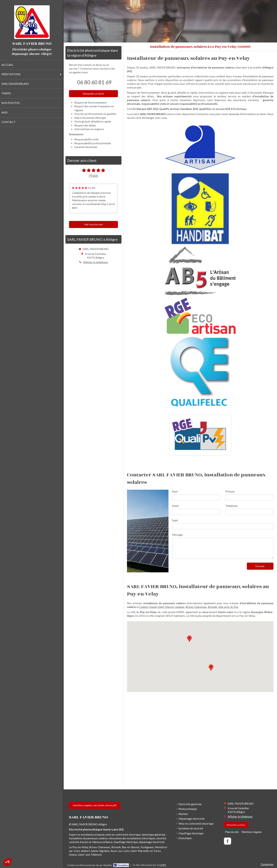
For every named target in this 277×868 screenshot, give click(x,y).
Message (177, 535)
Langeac (180, 607)
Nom (175, 491)
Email (175, 506)
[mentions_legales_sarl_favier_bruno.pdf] (95, 805)
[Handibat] (200, 209)
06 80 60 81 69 (94, 82)
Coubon (144, 607)
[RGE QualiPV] (200, 435)
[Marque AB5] (200, 271)
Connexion (267, 864)
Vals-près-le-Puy (228, 607)
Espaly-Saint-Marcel (161, 607)
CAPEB (163, 865)
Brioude (213, 607)
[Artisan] (200, 148)
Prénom (230, 491)
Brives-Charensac (196, 607)
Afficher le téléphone (95, 262)
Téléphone (232, 506)
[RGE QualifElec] (200, 372)
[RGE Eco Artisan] (200, 316)
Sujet (175, 520)
